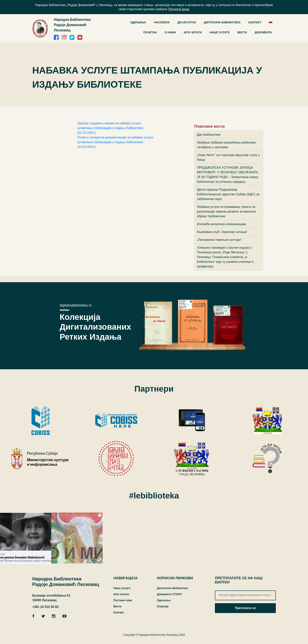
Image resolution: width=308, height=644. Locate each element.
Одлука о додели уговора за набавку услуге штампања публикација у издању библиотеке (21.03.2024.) (110, 128)
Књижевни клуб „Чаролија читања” (222, 232)
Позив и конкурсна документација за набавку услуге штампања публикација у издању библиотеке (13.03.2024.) (115, 142)
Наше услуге (220, 32)
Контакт (255, 22)
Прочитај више (179, 9)
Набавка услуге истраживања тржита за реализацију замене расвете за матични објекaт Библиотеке (226, 211)
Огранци (163, 606)
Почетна (150, 32)
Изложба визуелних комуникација (222, 224)
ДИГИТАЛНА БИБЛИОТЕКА (222, 22)
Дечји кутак (187, 22)
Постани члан (123, 600)
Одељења (164, 600)
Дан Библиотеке (209, 135)
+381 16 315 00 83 (45, 607)
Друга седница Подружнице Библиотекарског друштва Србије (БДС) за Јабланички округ (228, 194)
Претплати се (245, 608)
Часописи (162, 22)
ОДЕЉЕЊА (138, 22)
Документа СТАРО (169, 594)
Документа (263, 32)
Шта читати (193, 32)
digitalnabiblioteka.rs (76, 305)
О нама (170, 32)
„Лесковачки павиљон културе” (220, 240)
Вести (242, 32)
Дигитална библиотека (172, 588)
